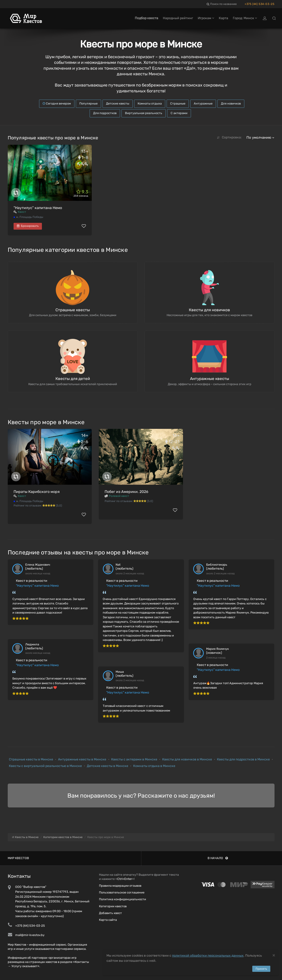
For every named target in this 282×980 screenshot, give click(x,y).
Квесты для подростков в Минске (243, 759)
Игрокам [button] (206, 18)
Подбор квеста (146, 18)
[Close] (274, 955)
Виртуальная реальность (144, 113)
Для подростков (105, 113)
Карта (223, 18)
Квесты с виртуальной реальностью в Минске (45, 766)
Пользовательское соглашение (122, 892)
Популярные (88, 103)
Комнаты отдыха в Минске (154, 766)
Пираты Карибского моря (37, 492)
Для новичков (231, 103)
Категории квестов (113, 906)
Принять (261, 969)
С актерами (179, 113)
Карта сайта (108, 920)
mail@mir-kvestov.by (30, 935)
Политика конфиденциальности (123, 899)
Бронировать (28, 226)
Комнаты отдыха (150, 103)
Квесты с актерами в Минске (134, 759)
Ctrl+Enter (125, 879)
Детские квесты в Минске (108, 766)
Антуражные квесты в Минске (82, 759)
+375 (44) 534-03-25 (259, 4)
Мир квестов (18, 858)
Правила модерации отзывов (120, 886)
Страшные (178, 103)
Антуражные (203, 103)
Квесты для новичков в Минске (187, 759)
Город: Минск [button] (245, 18)
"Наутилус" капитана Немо (38, 208)
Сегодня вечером (57, 103)
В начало (218, 858)
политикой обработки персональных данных (208, 956)
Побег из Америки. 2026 (126, 492)
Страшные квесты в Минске (31, 759)
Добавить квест (110, 913)
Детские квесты (118, 103)
